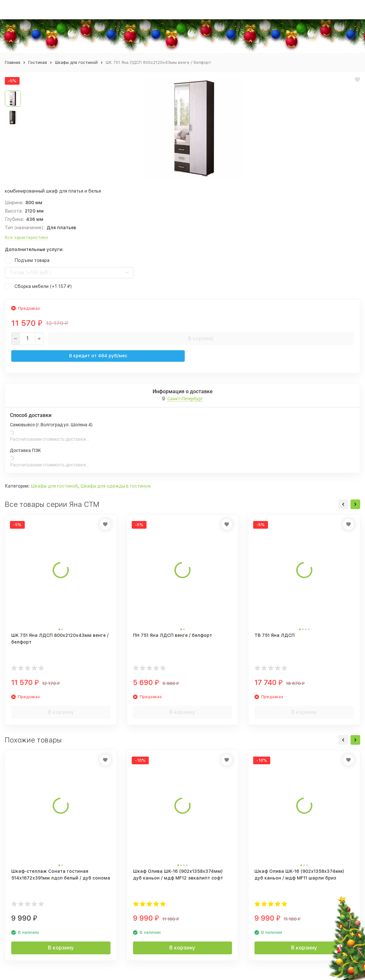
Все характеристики (26, 237)
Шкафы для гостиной (76, 62)
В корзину (201, 338)
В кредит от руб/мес (98, 356)
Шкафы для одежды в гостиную (116, 486)
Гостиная (38, 62)
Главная (13, 62)
